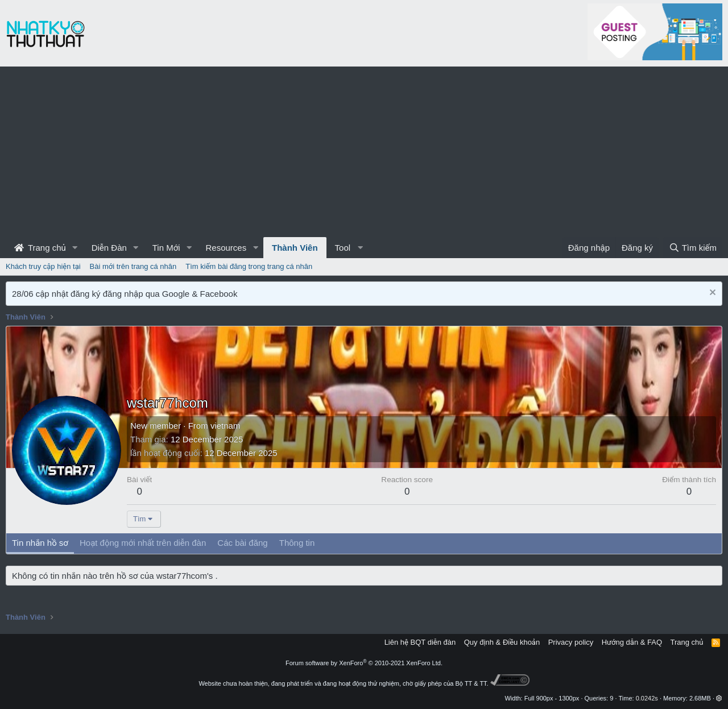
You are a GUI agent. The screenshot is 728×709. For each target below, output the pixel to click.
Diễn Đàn (109, 248)
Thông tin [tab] (297, 543)
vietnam (226, 426)
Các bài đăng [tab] (242, 543)
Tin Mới (166, 248)
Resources (226, 248)
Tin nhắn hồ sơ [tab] (40, 543)
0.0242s (647, 698)
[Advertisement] (364, 152)
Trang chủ (40, 248)
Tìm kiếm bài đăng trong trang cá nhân (249, 266)
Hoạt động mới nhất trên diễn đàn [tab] (143, 543)
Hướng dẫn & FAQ (632, 642)
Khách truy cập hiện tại (43, 266)
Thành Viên (295, 248)
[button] (75, 248)
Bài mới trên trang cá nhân (133, 266)
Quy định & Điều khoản (502, 642)
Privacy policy (571, 642)
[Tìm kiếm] (693, 248)
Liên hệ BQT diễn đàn (420, 642)
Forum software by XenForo (364, 663)
